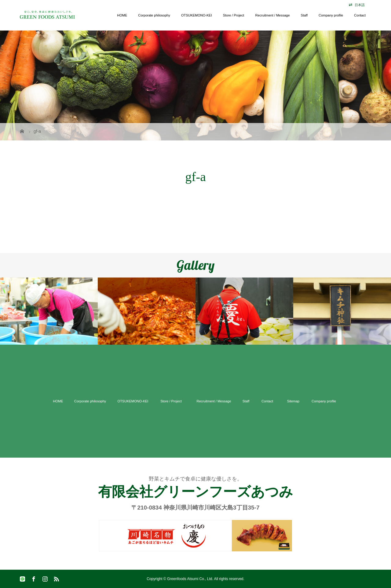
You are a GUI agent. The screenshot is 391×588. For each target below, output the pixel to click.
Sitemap (293, 401)
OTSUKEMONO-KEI (197, 15)
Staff (304, 15)
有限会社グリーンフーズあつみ (195, 492)
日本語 (360, 5)
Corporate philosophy (154, 15)
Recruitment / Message (272, 15)
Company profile (331, 15)
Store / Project (234, 15)
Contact (360, 15)
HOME (122, 15)
